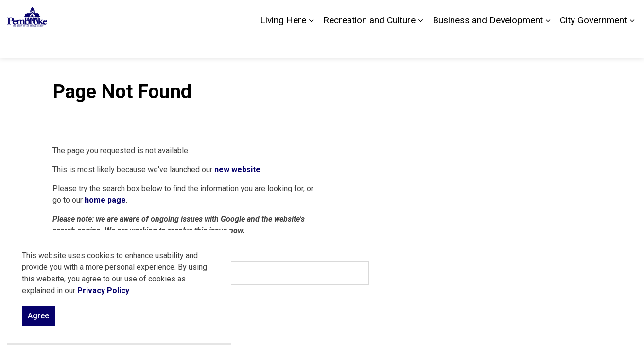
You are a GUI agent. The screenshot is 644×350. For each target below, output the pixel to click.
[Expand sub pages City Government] (632, 44)
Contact (527, 15)
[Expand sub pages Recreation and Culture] (420, 44)
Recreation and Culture (369, 44)
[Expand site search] (627, 15)
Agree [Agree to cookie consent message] (38, 319)
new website (237, 169)
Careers (561, 15)
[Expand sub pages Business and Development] (548, 44)
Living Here (283, 44)
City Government (593, 44)
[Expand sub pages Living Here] (311, 44)
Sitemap (596, 15)
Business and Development (488, 44)
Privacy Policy (103, 294)
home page (105, 200)
